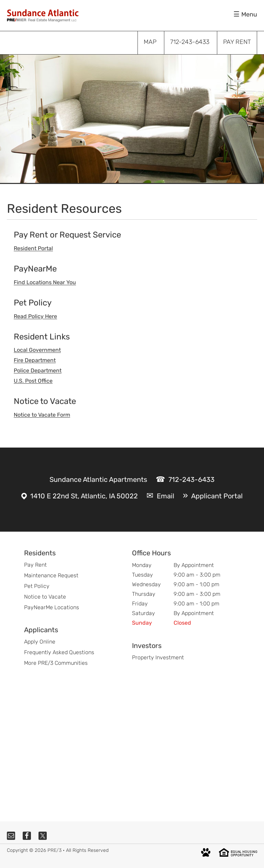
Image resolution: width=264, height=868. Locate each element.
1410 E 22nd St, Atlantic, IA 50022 (84, 496)
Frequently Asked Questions (59, 652)
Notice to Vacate (45, 597)
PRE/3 (54, 850)
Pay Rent (35, 565)
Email (166, 496)
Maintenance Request (51, 575)
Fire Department (35, 360)
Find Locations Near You (45, 282)
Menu (249, 14)
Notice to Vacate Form (42, 415)
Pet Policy (37, 586)
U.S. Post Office (33, 381)
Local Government (37, 350)
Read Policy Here (35, 316)
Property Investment (158, 657)
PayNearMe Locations (52, 607)
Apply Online (40, 642)
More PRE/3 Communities (56, 663)
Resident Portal (33, 248)
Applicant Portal (217, 496)
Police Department (38, 371)
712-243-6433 (191, 479)
